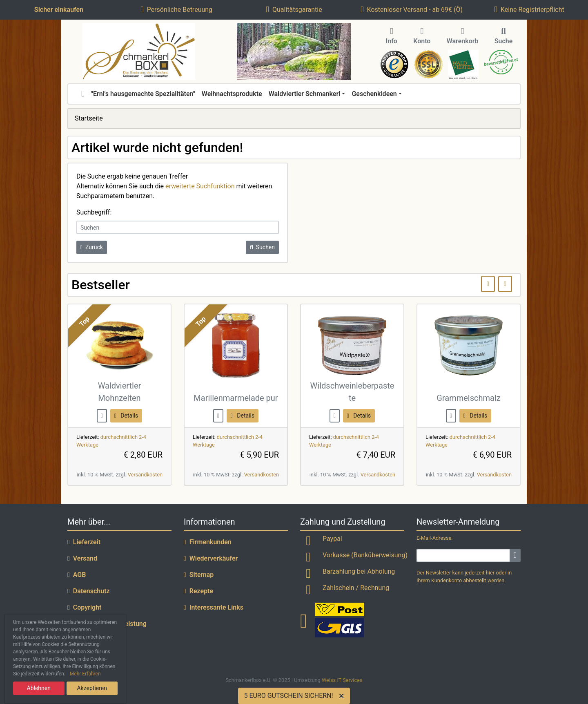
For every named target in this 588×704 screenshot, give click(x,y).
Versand (82, 558)
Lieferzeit (84, 542)
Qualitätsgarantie (294, 10)
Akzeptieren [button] (92, 688)
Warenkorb (463, 36)
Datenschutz (89, 591)
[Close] (343, 696)
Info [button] (392, 36)
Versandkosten (145, 475)
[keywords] (178, 227)
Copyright (85, 607)
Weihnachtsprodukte (232, 94)
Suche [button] (504, 36)
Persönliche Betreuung (176, 10)
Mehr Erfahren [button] (85, 674)
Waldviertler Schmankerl (305, 94)
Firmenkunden (208, 542)
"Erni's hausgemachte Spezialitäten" (143, 94)
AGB (77, 575)
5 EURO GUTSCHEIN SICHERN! (288, 696)
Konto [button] (422, 36)
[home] (83, 94)
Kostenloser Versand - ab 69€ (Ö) (412, 10)
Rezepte (198, 591)
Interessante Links (214, 607)
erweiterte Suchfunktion (200, 186)
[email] (463, 555)
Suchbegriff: (94, 212)
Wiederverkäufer (211, 558)
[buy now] (102, 415)
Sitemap (199, 575)
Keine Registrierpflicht (529, 10)
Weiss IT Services (342, 680)
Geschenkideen (374, 94)
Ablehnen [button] (39, 688)
